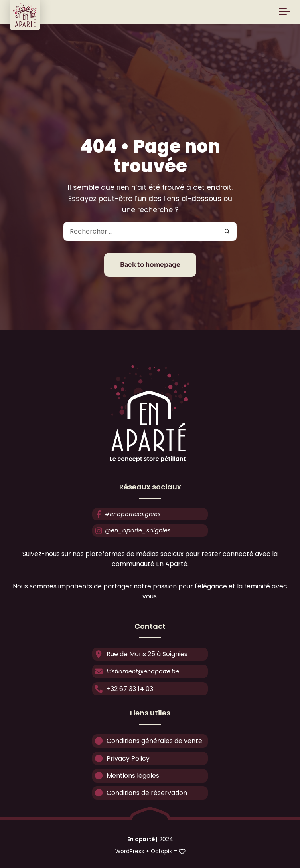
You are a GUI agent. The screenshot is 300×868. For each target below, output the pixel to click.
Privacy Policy (121, 758)
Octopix (161, 851)
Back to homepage (150, 265)
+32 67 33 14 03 (123, 688)
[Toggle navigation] (284, 12)
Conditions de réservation (140, 793)
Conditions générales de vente (147, 741)
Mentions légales (126, 776)
